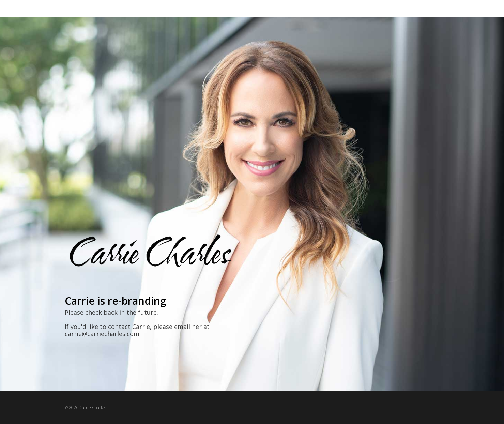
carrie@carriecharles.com (102, 334)
